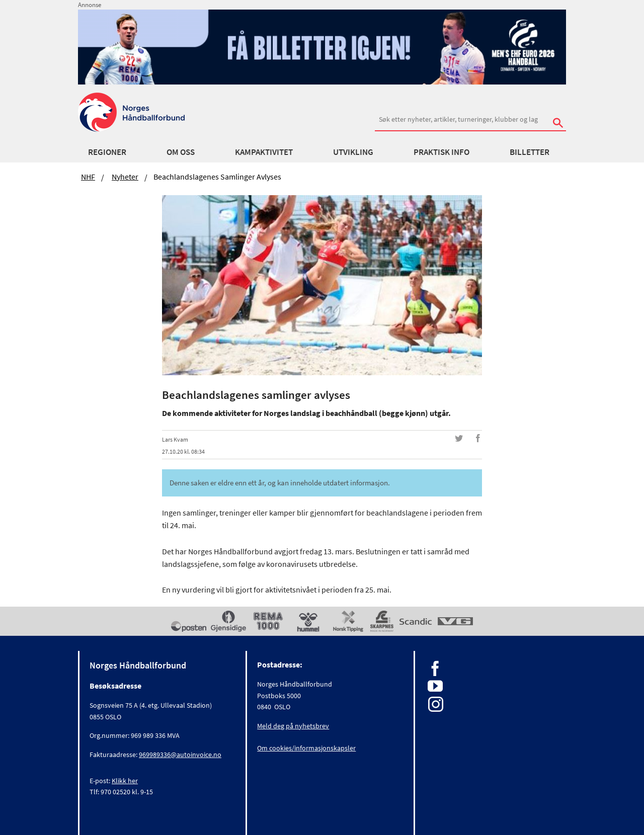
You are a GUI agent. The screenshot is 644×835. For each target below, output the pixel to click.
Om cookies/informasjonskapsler (306, 748)
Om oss (181, 152)
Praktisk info (441, 152)
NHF (88, 177)
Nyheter (125, 177)
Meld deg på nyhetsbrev (293, 726)
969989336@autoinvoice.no (180, 755)
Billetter (530, 152)
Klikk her (125, 781)
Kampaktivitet (264, 152)
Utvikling (353, 152)
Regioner (107, 152)
